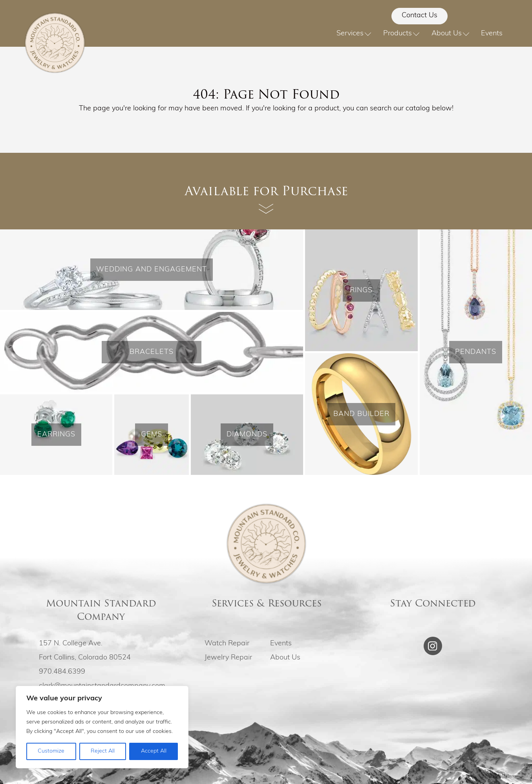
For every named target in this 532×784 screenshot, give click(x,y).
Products (401, 34)
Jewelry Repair (228, 658)
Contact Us (420, 16)
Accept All (154, 751)
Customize (51, 751)
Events (492, 34)
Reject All (103, 751)
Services (354, 34)
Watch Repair (227, 644)
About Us (451, 34)
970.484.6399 (62, 672)
